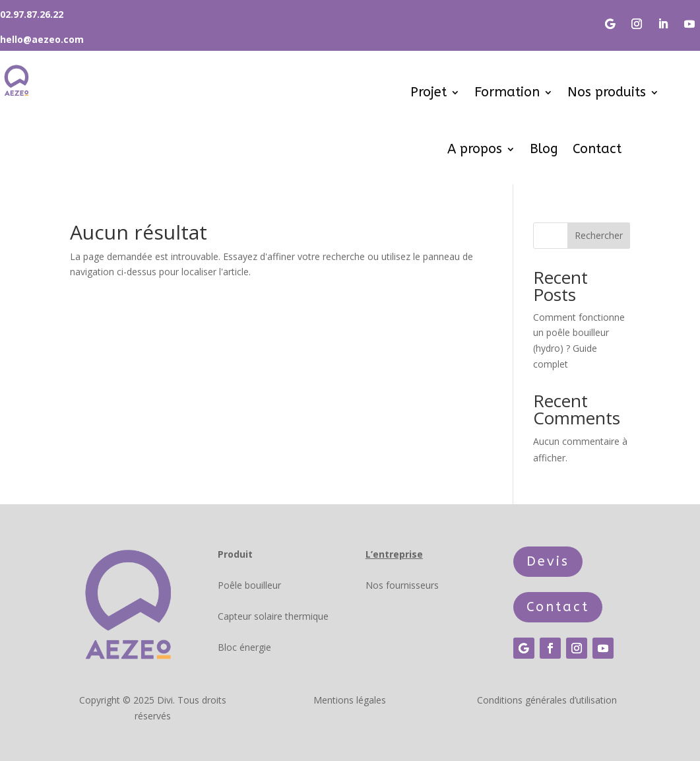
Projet (429, 92)
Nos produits (607, 92)
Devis (548, 561)
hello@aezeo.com (42, 39)
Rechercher (599, 235)
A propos (475, 149)
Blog (544, 149)
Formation (507, 92)
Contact (597, 149)
